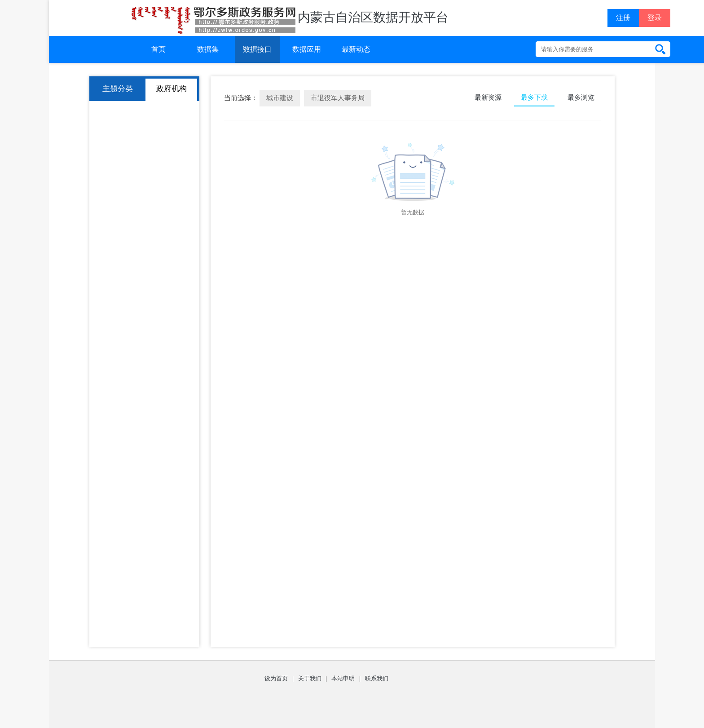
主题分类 (118, 89)
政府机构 (172, 89)
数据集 (208, 49)
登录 (655, 18)
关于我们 (310, 678)
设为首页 (276, 678)
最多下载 (534, 97)
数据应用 (307, 49)
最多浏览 (581, 97)
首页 (158, 49)
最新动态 (356, 49)
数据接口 (257, 49)
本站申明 (343, 678)
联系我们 (377, 678)
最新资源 (488, 97)
